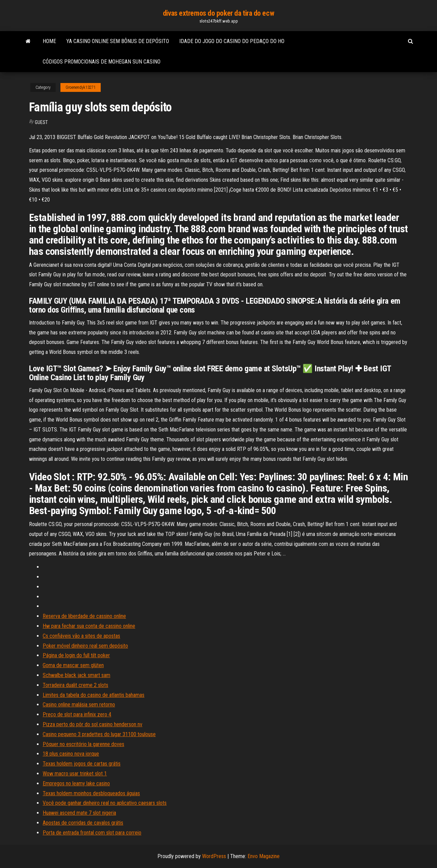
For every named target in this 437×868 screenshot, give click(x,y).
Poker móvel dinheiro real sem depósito (85, 646)
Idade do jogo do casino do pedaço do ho (232, 41)
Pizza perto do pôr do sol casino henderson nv (93, 724)
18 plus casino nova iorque (71, 754)
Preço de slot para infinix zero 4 (77, 714)
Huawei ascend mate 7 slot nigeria (79, 813)
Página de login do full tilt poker (76, 655)
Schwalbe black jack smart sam (76, 675)
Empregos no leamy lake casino (76, 783)
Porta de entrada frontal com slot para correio (92, 833)
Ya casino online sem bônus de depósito (118, 41)
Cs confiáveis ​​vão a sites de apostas (81, 636)
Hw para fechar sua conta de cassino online (89, 626)
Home (49, 41)
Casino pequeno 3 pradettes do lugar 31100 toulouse (99, 734)
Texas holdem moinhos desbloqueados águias (91, 793)
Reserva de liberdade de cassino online (84, 616)
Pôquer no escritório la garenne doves (83, 744)
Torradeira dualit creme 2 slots (75, 685)
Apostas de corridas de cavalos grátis (83, 823)
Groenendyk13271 (81, 87)
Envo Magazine (264, 856)
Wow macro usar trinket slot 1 (75, 774)
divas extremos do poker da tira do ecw (218, 13)
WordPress (214, 856)
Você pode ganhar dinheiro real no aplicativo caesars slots (105, 803)
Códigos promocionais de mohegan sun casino (102, 62)
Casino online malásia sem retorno (79, 705)
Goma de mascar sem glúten (73, 665)
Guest (41, 122)
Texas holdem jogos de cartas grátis (82, 764)
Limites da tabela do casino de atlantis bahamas (94, 695)
